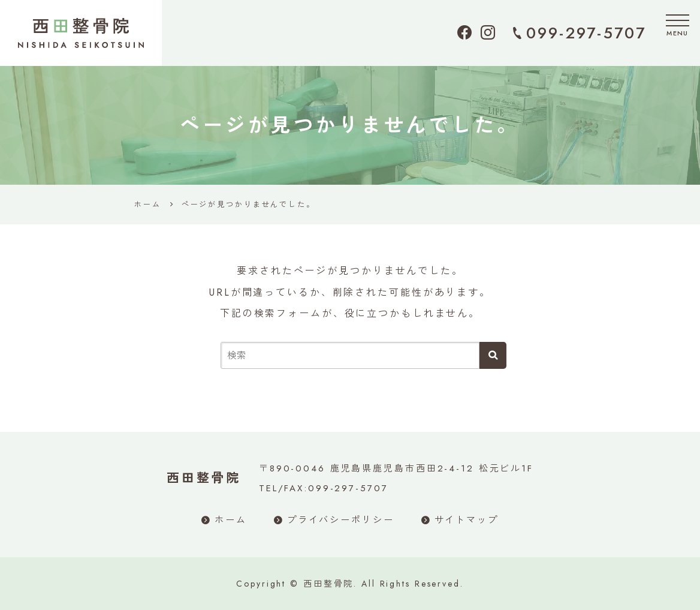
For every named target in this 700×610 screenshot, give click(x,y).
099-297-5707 (586, 33)
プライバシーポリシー (341, 520)
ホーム (231, 520)
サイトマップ (467, 520)
